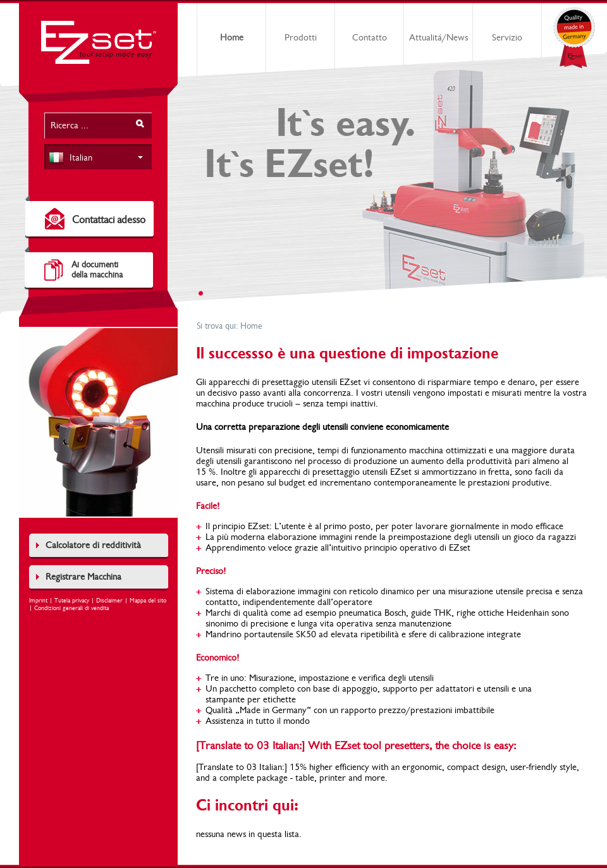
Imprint (38, 601)
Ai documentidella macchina (97, 270)
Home (232, 38)
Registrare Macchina (83, 577)
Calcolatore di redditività (93, 545)
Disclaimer (109, 601)
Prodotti (301, 38)
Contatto (370, 38)
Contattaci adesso (109, 220)
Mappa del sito (148, 601)
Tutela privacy (72, 601)
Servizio (507, 38)
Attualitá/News (438, 38)
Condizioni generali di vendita (71, 608)
